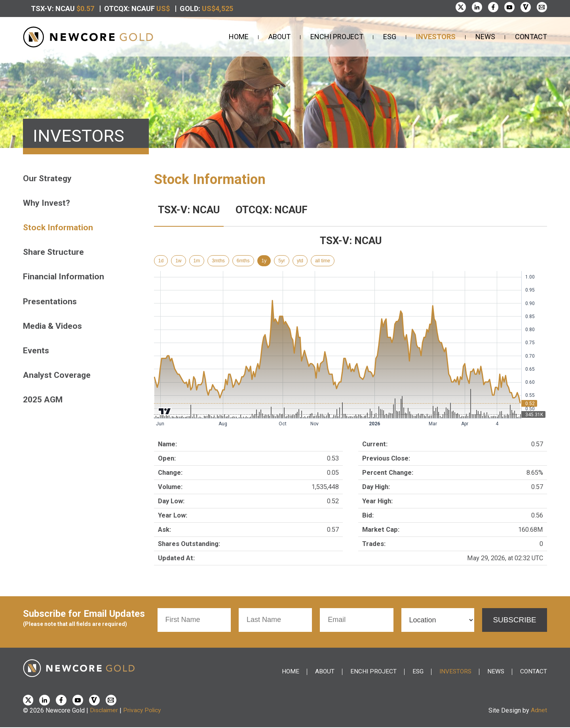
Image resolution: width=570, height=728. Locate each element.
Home (239, 37)
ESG (390, 37)
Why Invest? (47, 203)
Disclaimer (105, 711)
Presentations (51, 303)
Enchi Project (337, 37)
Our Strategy (48, 178)
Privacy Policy (144, 711)
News (485, 37)
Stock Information (59, 228)
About (279, 37)
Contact (531, 37)
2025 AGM (44, 403)
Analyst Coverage (58, 378)
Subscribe (513, 620)
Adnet (539, 711)
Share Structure (54, 253)
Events (36, 353)
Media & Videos (54, 328)
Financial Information (65, 278)
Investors (436, 37)
